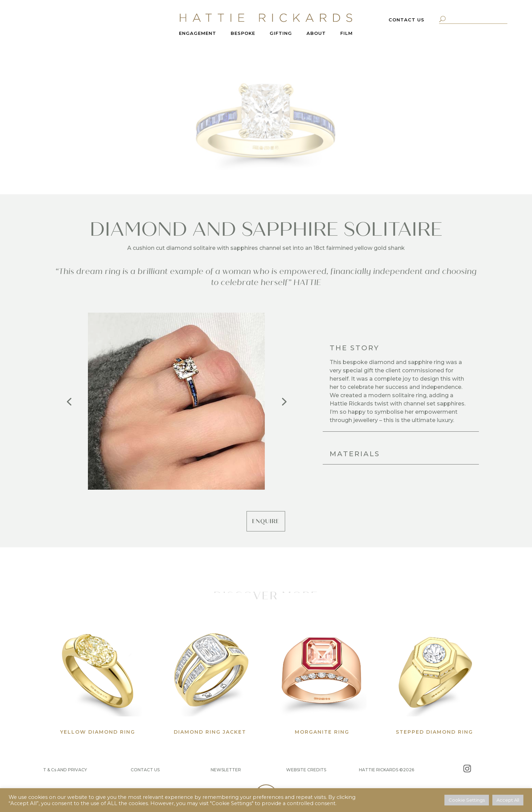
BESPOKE (243, 33)
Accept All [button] (508, 800)
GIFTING (281, 33)
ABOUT (316, 33)
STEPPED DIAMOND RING (434, 732)
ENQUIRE (266, 521)
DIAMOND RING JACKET (210, 732)
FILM (347, 33)
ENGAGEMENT (198, 33)
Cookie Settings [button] (467, 800)
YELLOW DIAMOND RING (98, 732)
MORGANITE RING (322, 732)
